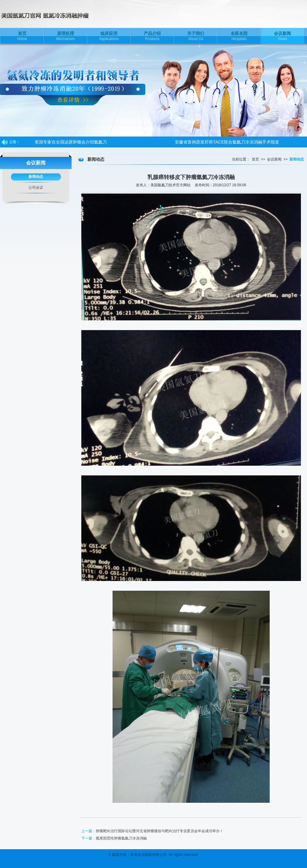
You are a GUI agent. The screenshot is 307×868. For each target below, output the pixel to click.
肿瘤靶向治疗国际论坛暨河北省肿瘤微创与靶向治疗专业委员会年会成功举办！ (160, 831)
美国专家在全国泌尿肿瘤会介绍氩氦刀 (71, 142)
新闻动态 (36, 177)
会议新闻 (274, 159)
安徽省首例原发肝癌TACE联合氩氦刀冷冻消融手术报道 (227, 142)
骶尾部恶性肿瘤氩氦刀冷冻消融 (121, 838)
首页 (255, 159)
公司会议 (36, 187)
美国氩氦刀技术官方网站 (58, 14)
